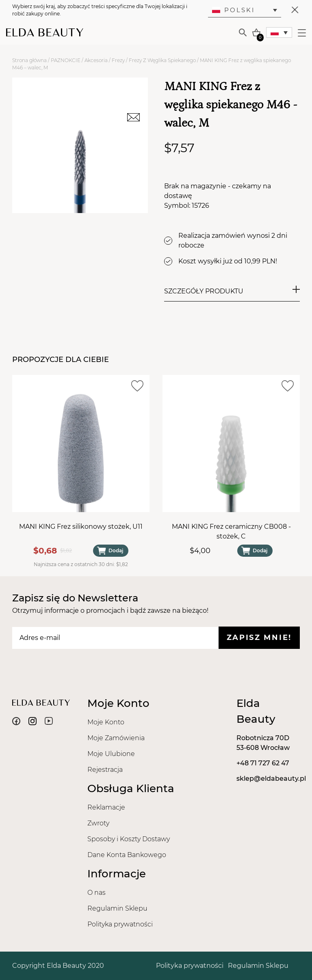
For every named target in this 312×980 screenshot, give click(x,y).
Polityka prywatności (120, 924)
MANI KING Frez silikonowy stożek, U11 (81, 527)
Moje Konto (106, 722)
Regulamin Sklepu (117, 908)
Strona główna (29, 60)
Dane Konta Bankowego (127, 855)
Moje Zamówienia (116, 738)
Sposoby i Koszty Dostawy (129, 839)
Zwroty (98, 823)
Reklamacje (106, 807)
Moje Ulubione (111, 754)
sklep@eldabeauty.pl (271, 779)
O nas (96, 893)
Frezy (118, 60)
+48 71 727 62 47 (263, 763)
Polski (234, 10)
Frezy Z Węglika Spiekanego (162, 60)
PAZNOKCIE (66, 60)
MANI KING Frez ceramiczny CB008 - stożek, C (231, 531)
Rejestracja (105, 770)
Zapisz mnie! (259, 638)
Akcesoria (96, 60)
